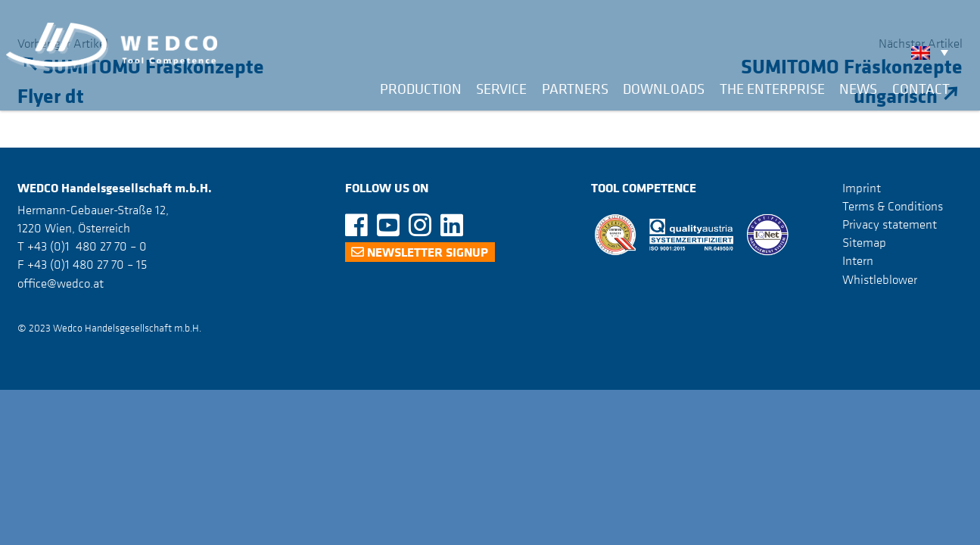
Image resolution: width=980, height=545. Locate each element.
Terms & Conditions (893, 206)
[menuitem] (933, 52)
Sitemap (864, 242)
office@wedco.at (61, 283)
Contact (921, 89)
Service (501, 89)
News (858, 89)
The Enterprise (772, 89)
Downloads (664, 89)
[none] (933, 52)
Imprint (862, 188)
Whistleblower (880, 279)
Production (421, 89)
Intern (858, 260)
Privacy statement (890, 224)
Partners (575, 89)
